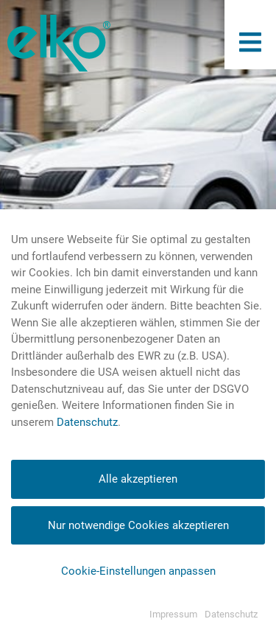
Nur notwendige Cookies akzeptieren (138, 525)
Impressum (173, 614)
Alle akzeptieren (138, 479)
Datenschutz (87, 422)
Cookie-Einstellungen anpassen (138, 571)
